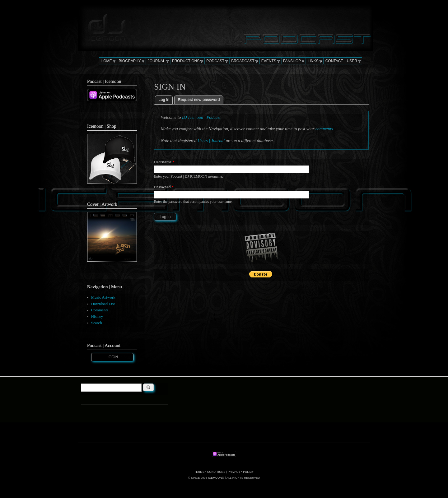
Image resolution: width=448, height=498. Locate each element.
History (97, 317)
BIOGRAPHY (130, 61)
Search (97, 323)
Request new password (199, 99)
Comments (100, 310)
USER (352, 61)
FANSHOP (292, 61)
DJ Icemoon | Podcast (201, 117)
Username (164, 162)
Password (164, 187)
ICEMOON (215, 478)
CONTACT (334, 61)
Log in (166, 99)
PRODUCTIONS (186, 61)
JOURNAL (156, 61)
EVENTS (269, 61)
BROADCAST (243, 61)
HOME (106, 61)
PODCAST (215, 61)
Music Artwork (103, 297)
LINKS (313, 61)
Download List (103, 304)
